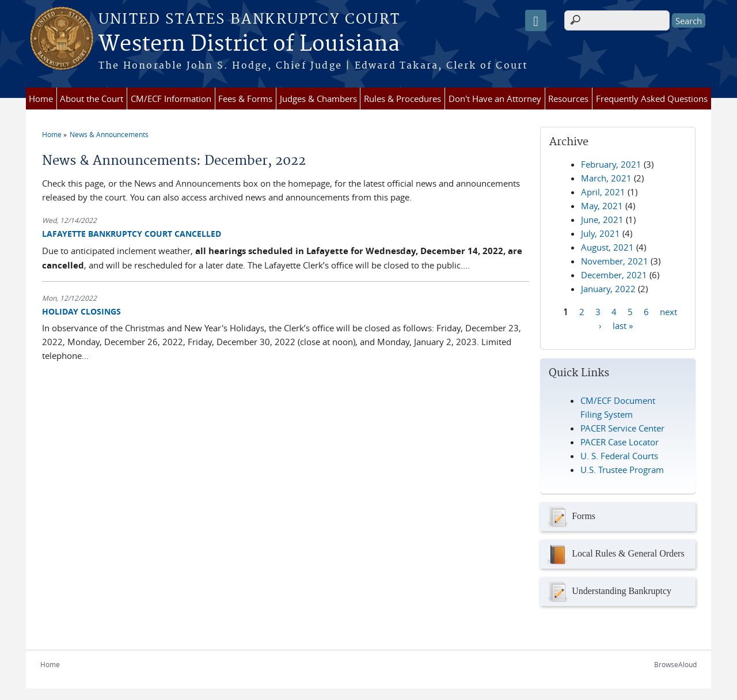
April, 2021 (603, 192)
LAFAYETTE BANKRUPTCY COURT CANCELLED (132, 234)
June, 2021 (602, 220)
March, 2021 (606, 178)
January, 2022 (608, 289)
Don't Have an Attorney (495, 99)
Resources (568, 99)
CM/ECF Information (171, 99)
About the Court (92, 99)
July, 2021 (601, 233)
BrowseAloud (675, 664)
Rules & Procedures (402, 99)
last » (623, 325)
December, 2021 (614, 275)
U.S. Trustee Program (622, 470)
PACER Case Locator (620, 442)
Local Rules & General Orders (615, 554)
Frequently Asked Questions (652, 99)
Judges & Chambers (318, 99)
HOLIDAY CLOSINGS (81, 311)
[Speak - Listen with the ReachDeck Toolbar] (536, 20)
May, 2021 (602, 206)
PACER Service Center (622, 428)
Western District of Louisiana (249, 44)
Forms (571, 517)
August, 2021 (607, 247)
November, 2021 (615, 261)
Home (41, 99)
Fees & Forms (245, 99)
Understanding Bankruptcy (609, 592)
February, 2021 (611, 164)
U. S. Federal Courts (619, 456)
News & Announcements (109, 134)
